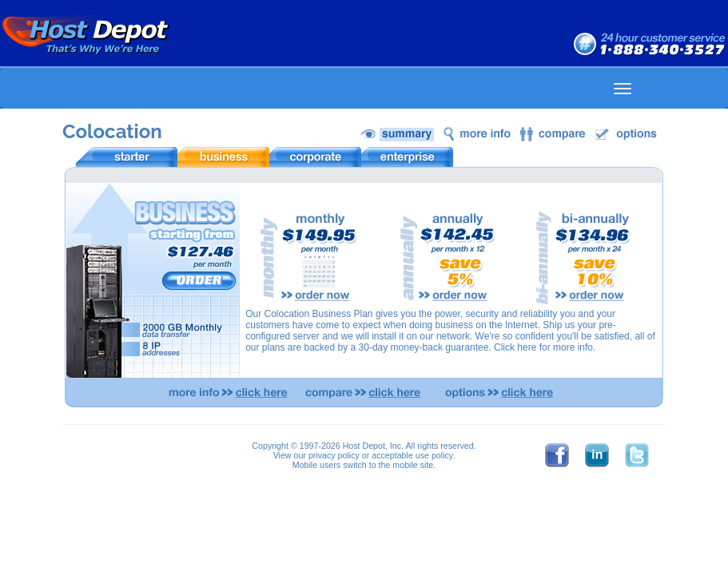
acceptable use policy (412, 455)
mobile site (413, 465)
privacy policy (334, 455)
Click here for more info (543, 347)
